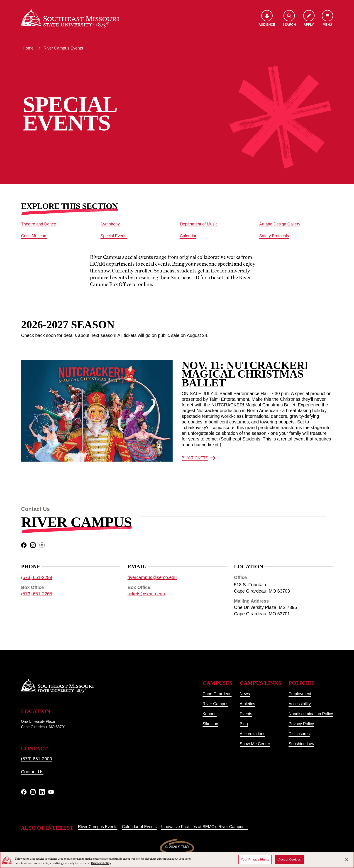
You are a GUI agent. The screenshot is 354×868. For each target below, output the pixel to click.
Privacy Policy (301, 724)
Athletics (247, 704)
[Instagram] (33, 792)
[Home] (70, 18)
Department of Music (199, 224)
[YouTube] (51, 792)
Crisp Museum (34, 236)
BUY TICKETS (199, 458)
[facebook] (24, 545)
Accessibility (300, 704)
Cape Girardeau (217, 694)
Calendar (188, 236)
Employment (300, 694)
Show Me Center (255, 744)
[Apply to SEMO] (309, 19)
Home (28, 48)
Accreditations (253, 734)
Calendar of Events (139, 827)
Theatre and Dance (39, 224)
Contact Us (32, 772)
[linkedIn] (42, 792)
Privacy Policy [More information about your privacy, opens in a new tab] (101, 863)
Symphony (110, 224)
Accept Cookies (289, 859)
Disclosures (299, 734)
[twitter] (42, 545)
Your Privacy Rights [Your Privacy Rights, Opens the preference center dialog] (255, 859)
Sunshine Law (301, 744)
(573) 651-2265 (37, 594)
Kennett (210, 714)
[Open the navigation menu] (327, 19)
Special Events (114, 236)
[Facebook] (24, 792)
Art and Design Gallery (280, 224)
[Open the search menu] (289, 19)
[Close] (347, 860)
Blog (244, 724)
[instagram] (33, 545)
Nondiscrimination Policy (311, 714)
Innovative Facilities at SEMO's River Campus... (205, 827)
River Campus (76, 522)
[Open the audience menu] (267, 19)
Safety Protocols (274, 236)
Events (246, 714)
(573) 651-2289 (37, 578)
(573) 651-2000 (37, 759)
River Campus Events (63, 48)
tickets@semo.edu (146, 594)
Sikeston (210, 724)
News (245, 694)
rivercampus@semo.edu (152, 578)
